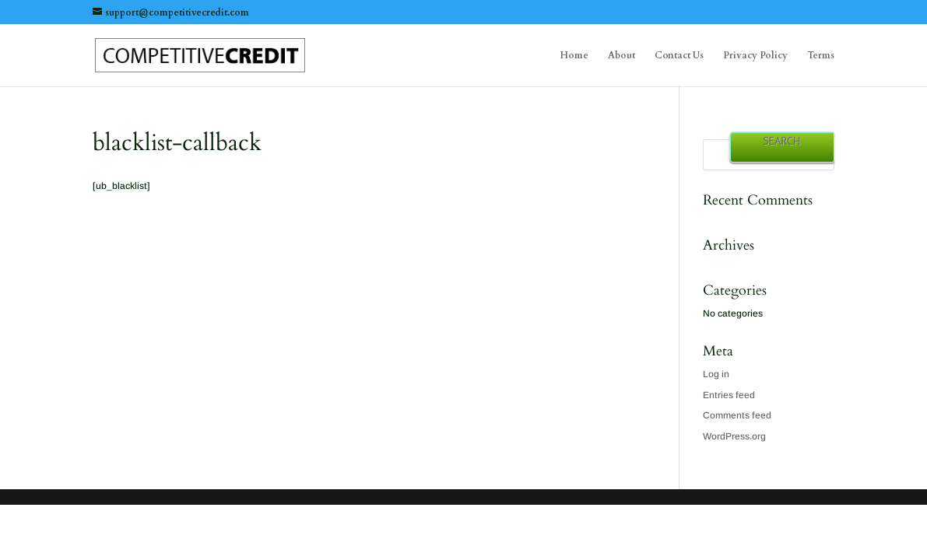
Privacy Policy (755, 56)
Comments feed (737, 415)
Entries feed (729, 395)
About (622, 56)
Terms (821, 56)
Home (574, 56)
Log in (716, 374)
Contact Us (679, 56)
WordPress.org (734, 436)
